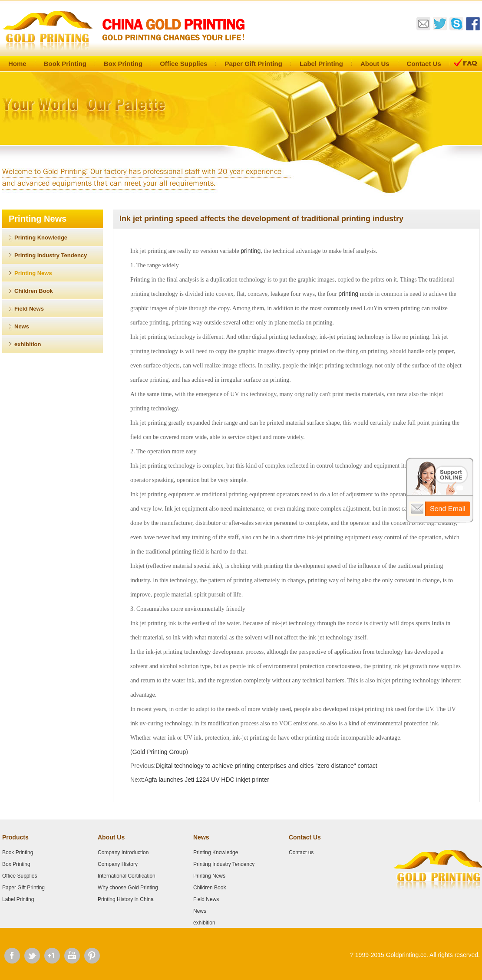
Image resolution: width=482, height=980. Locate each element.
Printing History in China (126, 899)
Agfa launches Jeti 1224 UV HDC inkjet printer (207, 780)
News (22, 326)
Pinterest (92, 956)
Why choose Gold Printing (128, 888)
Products (15, 837)
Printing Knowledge (41, 238)
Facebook (12, 956)
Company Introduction (123, 852)
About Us (375, 64)
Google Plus (52, 956)
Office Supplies (183, 64)
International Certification (127, 876)
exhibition (28, 344)
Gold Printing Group (159, 752)
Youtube (72, 956)
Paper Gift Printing (253, 64)
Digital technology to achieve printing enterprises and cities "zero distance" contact (266, 766)
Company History (118, 864)
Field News (29, 309)
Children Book (34, 291)
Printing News (33, 273)
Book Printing (65, 64)
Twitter (32, 956)
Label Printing (321, 64)
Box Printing (123, 64)
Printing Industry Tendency (51, 255)
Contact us (301, 852)
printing (251, 251)
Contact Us (424, 64)
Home (17, 64)
